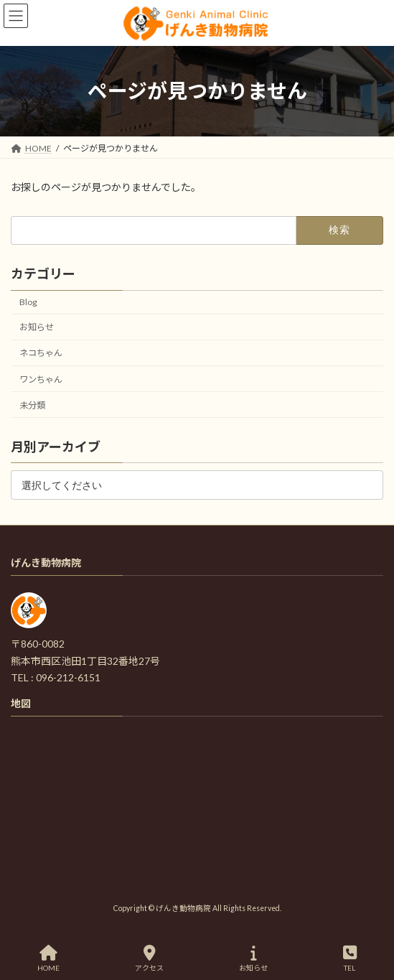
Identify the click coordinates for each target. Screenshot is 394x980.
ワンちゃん (41, 379)
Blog (28, 302)
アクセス (149, 958)
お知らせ (37, 327)
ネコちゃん (41, 353)
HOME (48, 958)
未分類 (32, 405)
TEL (350, 958)
